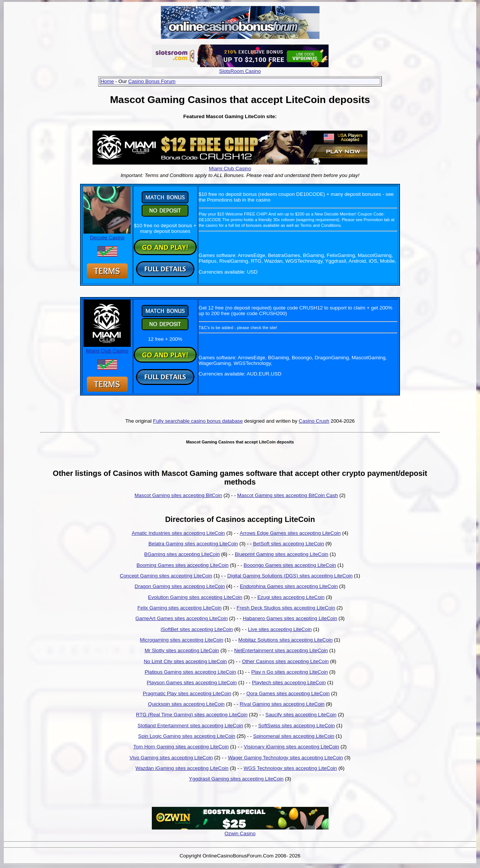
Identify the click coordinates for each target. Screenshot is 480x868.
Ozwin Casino (240, 833)
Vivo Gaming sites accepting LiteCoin (171, 758)
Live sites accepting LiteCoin (280, 629)
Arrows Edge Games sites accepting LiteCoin (290, 533)
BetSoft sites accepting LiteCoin (289, 544)
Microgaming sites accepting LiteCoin (181, 640)
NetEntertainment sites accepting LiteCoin (281, 650)
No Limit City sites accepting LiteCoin (185, 661)
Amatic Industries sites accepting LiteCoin (178, 533)
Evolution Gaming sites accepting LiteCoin (195, 597)
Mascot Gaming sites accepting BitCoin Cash (288, 495)
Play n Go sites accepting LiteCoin (289, 672)
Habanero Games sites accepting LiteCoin (290, 618)
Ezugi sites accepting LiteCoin (291, 597)
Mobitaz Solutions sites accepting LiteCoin (286, 640)
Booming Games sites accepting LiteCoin (182, 565)
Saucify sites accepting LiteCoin (301, 715)
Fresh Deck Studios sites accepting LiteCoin (286, 608)
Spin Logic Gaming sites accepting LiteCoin (187, 736)
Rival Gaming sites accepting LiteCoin (282, 704)
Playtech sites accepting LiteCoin (289, 683)
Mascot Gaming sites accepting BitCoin (178, 495)
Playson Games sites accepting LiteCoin (192, 683)
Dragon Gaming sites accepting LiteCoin (180, 586)
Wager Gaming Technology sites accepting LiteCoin (286, 758)
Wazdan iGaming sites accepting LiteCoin (182, 768)
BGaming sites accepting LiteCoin (182, 554)
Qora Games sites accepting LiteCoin (288, 693)
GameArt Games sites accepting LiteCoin (181, 618)
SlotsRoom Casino (240, 71)
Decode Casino (107, 235)
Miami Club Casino (230, 169)
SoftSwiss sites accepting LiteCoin (297, 726)
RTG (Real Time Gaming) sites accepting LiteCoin (192, 715)
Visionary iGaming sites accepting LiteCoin (292, 747)
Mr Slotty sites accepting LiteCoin (182, 650)
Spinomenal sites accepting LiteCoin (294, 736)
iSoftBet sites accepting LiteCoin (197, 629)
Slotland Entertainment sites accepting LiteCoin (190, 726)
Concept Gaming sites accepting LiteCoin (166, 576)
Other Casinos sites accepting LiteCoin (286, 661)
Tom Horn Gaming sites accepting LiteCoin (181, 747)
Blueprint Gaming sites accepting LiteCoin (282, 554)
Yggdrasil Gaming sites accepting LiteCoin (236, 779)
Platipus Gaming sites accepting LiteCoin (190, 672)
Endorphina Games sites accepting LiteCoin (289, 586)
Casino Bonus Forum (152, 81)
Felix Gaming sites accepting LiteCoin (180, 608)
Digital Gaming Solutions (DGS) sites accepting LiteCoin (290, 576)
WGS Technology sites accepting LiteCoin (290, 768)
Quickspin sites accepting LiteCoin (186, 704)
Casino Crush (314, 421)
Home (107, 81)
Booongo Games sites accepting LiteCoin (290, 565)
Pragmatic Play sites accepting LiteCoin (187, 693)
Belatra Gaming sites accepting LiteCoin (193, 544)
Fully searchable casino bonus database (198, 421)
